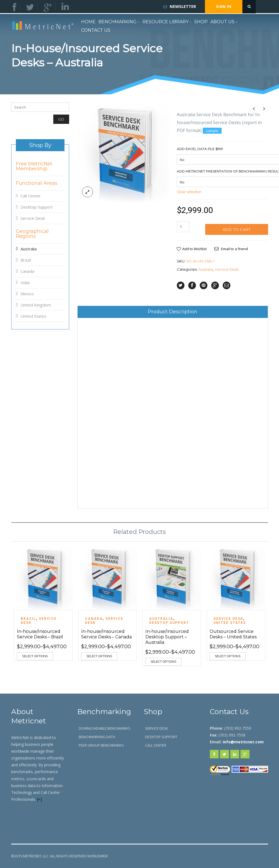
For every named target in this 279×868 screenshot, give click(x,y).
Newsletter (183, 6)
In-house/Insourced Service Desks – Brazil (40, 634)
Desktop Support (37, 207)
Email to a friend (234, 249)
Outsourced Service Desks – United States (233, 634)
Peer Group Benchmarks (101, 745)
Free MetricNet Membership (34, 166)
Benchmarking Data (97, 737)
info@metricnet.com (243, 742)
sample (212, 131)
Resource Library (165, 22)
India (25, 282)
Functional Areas (37, 183)
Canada (27, 271)
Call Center (31, 196)
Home (88, 22)
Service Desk (227, 269)
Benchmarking (118, 22)
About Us (222, 22)
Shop (201, 22)
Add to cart (237, 229)
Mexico (27, 294)
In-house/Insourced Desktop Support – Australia (167, 637)
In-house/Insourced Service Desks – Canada (106, 634)
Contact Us (96, 30)
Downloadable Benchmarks (105, 728)
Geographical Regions (32, 234)
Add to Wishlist (194, 249)
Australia (206, 269)
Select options (35, 656)
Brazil (26, 260)
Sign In (224, 6)
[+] (39, 799)
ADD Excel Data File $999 (200, 149)
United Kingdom (36, 305)
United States (33, 316)
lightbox (87, 192)
